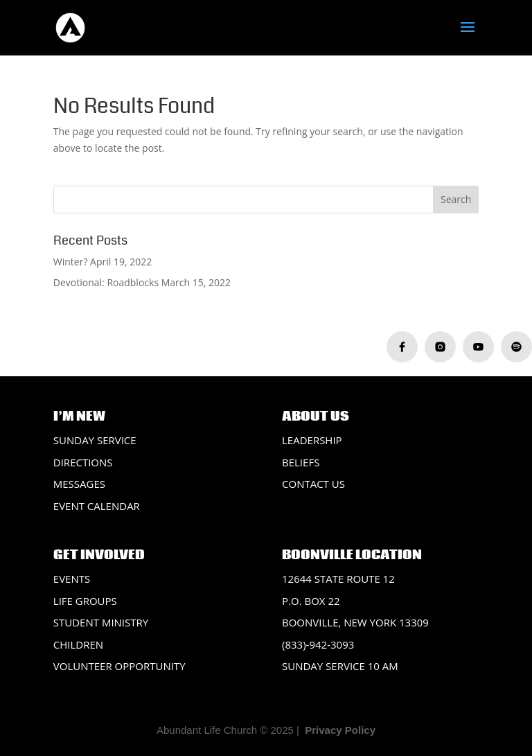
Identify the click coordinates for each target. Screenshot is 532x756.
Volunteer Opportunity (119, 666)
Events (72, 579)
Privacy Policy (340, 730)
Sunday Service (95, 440)
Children (78, 644)
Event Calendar (97, 506)
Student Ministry (101, 622)
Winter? (71, 262)
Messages (79, 484)
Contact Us (313, 484)
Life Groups (85, 601)
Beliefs (301, 462)
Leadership (312, 440)
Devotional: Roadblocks (106, 282)
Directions (83, 462)
